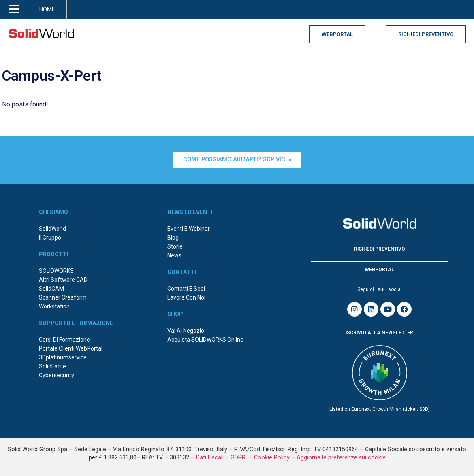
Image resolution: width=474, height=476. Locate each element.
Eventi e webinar (189, 229)
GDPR (239, 458)
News (174, 255)
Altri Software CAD (63, 280)
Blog (173, 238)
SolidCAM (51, 289)
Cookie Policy (272, 458)
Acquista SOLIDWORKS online (205, 340)
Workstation (54, 306)
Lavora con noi (186, 297)
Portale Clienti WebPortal (71, 348)
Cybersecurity (57, 375)
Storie (175, 246)
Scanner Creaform (63, 297)
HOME (47, 9)
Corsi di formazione (64, 340)
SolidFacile (52, 366)
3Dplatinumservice (63, 357)
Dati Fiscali (210, 458)
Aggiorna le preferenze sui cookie (341, 458)
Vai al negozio (186, 331)
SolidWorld (52, 229)
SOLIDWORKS (56, 271)
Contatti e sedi (186, 289)
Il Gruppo (50, 238)
